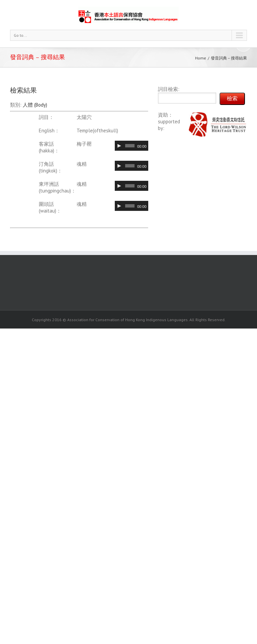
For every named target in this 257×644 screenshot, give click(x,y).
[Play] (119, 146)
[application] (132, 146)
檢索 (232, 98)
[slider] (130, 146)
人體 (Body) (35, 105)
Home (201, 58)
